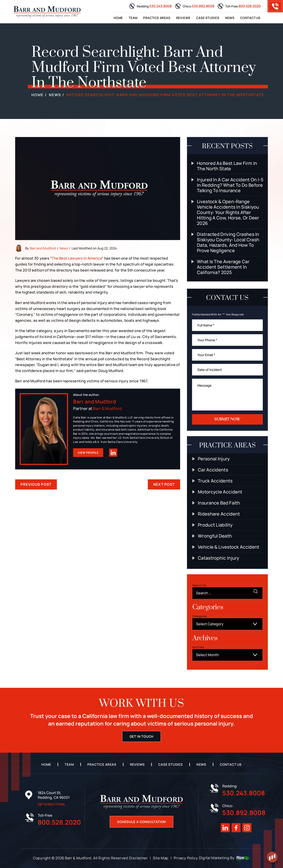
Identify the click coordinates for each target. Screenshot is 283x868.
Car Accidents (213, 470)
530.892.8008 (203, 6)
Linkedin (113, 453)
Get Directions (51, 804)
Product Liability (215, 525)
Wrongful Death (215, 536)
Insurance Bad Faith (219, 503)
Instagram (247, 828)
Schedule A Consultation (141, 822)
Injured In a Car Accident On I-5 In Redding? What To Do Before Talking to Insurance (230, 185)
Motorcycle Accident (220, 492)
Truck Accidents (215, 481)
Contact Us (250, 18)
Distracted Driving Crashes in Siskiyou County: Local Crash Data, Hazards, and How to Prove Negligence (228, 242)
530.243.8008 (161, 6)
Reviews (183, 18)
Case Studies (208, 18)
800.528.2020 (250, 6)
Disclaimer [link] (138, 858)
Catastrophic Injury (218, 558)
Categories (200, 616)
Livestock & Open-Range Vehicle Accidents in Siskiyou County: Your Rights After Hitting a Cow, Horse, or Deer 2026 (228, 212)
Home (118, 18)
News (230, 18)
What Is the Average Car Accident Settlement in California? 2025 (223, 267)
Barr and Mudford (43, 248)
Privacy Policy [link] (186, 858)
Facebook (236, 828)
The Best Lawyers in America (77, 258)
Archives (198, 647)
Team (133, 18)
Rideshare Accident (219, 514)
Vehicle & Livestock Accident (228, 547)
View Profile (88, 453)
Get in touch (142, 736)
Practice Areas (157, 18)
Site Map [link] (161, 858)
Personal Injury (214, 459)
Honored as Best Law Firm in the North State (227, 166)
